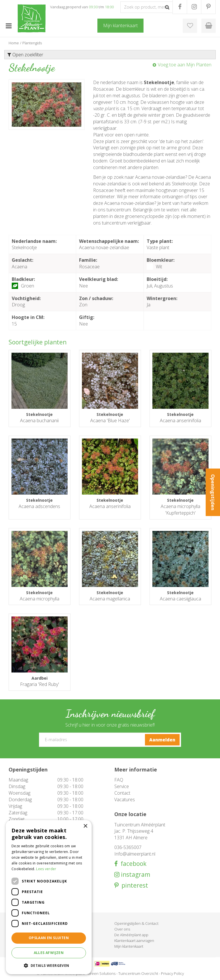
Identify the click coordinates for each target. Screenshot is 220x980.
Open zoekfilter (25, 55)
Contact (122, 793)
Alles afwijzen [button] (49, 953)
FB (180, 7)
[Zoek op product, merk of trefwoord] (147, 7)
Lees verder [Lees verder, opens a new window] (46, 869)
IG (194, 7)
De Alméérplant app (131, 935)
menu (9, 26)
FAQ (119, 780)
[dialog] (49, 897)
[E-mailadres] (110, 740)
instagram (135, 875)
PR (208, 7)
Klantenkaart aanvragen (134, 941)
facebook (132, 864)
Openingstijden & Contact (136, 923)
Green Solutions (101, 973)
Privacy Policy (172, 973)
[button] (49, 965)
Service (122, 786)
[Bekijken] (209, 26)
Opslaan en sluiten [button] (49, 938)
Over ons (122, 929)
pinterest (133, 885)
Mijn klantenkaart (129, 946)
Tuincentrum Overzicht (138, 973)
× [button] (85, 826)
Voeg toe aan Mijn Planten (185, 65)
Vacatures (125, 800)
